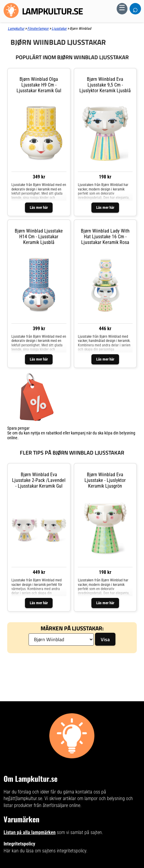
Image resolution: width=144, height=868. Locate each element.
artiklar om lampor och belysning (94, 798)
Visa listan (16, 443)
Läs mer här (39, 207)
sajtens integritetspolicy (64, 851)
